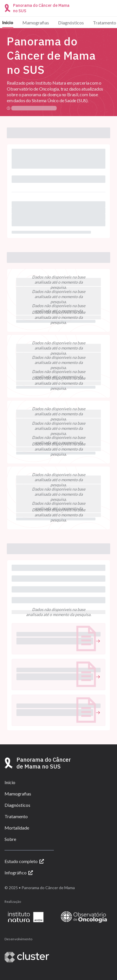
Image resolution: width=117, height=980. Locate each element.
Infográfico (19, 873)
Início (8, 22)
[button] (58, 639)
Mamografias (36, 23)
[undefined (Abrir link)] (58, 641)
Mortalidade (17, 828)
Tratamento (105, 23)
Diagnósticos (71, 23)
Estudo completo (24, 861)
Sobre (10, 839)
